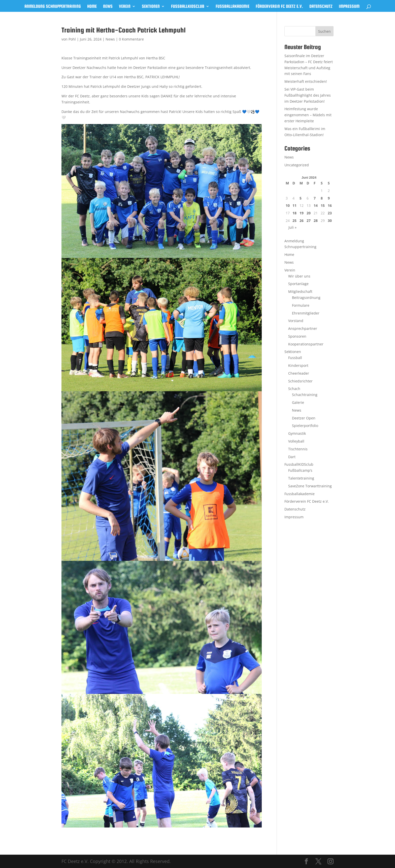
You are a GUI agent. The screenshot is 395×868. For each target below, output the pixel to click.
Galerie (298, 402)
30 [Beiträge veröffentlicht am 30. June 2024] (330, 221)
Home (92, 7)
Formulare (301, 305)
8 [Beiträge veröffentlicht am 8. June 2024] (322, 198)
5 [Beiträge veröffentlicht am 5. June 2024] (301, 198)
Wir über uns (299, 276)
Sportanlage (298, 284)
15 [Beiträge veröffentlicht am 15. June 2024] (323, 205)
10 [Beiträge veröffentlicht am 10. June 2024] (288, 205)
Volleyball (296, 441)
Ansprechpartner (303, 328)
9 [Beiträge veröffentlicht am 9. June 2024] (329, 198)
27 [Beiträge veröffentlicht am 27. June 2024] (309, 221)
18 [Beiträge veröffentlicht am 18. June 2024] (294, 213)
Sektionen (151, 7)
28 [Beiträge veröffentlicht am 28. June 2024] (316, 221)
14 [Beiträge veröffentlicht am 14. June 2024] (316, 205)
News (108, 7)
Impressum (349, 7)
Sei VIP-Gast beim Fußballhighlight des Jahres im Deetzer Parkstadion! (308, 95)
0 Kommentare (131, 39)
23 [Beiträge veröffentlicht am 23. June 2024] (330, 213)
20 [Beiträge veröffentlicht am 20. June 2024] (309, 213)
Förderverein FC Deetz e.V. (279, 7)
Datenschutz (321, 7)
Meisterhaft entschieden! (306, 81)
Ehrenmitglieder (306, 313)
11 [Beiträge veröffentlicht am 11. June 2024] (294, 205)
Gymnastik (297, 433)
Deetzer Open (304, 418)
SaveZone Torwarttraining (310, 486)
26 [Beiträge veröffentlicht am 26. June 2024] (302, 221)
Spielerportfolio (305, 426)
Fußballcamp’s (300, 470)
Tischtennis (298, 449)
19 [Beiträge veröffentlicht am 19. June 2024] (302, 213)
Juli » (292, 227)
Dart (292, 457)
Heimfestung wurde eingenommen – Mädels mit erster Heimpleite (308, 115)
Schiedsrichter (300, 381)
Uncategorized (297, 165)
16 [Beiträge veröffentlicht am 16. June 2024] (330, 205)
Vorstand (296, 321)
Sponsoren (297, 336)
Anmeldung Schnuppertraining (53, 7)
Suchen (324, 31)
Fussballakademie (233, 7)
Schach (294, 389)
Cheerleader (299, 373)
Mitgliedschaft (300, 291)
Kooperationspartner (306, 344)
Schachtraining (305, 395)
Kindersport (298, 365)
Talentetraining (301, 478)
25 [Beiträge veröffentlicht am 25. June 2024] (294, 221)
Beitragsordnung (306, 298)
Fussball (295, 358)
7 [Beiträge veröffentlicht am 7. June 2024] (315, 198)
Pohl (72, 39)
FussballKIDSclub (188, 7)
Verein (125, 7)
